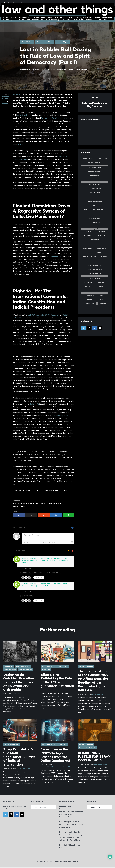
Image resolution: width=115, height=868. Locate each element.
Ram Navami (55, 503)
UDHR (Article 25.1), (36, 315)
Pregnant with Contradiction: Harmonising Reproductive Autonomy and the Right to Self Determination (71, 811)
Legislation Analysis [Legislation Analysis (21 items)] (95, 270)
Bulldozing (28, 503)
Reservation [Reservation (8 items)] (95, 291)
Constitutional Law (45, 42)
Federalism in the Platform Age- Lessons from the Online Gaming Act (55, 755)
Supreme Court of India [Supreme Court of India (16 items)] (95, 300)
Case (60, 416)
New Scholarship (53, 20)
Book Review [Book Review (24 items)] (95, 176)
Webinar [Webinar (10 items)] (103, 304)
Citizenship (9, 666)
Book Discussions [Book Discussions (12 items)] (95, 171)
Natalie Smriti (97, 694)
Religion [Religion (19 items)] (102, 287)
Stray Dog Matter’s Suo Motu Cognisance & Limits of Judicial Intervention (19, 757)
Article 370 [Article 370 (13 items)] (103, 159)
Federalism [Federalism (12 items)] (102, 235)
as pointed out (56, 256)
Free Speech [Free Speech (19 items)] (95, 240)
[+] (55, 542)
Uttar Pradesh (19, 506)
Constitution (27, 42)
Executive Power (10, 670)
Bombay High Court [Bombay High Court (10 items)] (95, 163)
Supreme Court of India (87, 748)
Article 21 (22, 144)
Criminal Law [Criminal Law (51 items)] (95, 214)
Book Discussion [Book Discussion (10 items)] (95, 167)
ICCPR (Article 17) (52, 315)
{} (52, 542)
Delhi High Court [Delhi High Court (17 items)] (95, 218)
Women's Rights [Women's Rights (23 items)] (95, 308)
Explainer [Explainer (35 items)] (87, 235)
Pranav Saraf (25, 768)
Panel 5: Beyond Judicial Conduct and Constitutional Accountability (71, 824)
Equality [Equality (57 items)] (88, 231)
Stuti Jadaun (61, 690)
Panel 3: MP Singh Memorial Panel (71, 846)
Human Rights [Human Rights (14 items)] (101, 248)
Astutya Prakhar (66, 69)
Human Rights (63, 42)
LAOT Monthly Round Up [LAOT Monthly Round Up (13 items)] (95, 261)
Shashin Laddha (65, 767)
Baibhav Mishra (50, 767)
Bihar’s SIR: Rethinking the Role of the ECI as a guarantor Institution (57, 680)
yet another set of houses (33, 124)
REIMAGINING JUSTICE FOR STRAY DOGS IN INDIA (94, 757)
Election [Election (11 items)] (103, 227)
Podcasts (66, 20)
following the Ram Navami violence (55, 118)
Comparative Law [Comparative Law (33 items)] (95, 188)
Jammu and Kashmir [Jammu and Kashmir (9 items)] (95, 253)
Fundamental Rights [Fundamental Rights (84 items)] (95, 244)
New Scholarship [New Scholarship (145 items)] (95, 278)
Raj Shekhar (82, 69)
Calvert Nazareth (101, 764)
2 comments (25, 69)
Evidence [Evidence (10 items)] (102, 231)
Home (22, 20)
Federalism (46, 670)
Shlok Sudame (20, 694)
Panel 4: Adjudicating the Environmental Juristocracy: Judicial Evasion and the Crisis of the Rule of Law (71, 836)
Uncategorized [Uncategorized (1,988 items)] (89, 304)
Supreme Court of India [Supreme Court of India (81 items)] (95, 295)
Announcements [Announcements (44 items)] (89, 159)
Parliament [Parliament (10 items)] (88, 282)
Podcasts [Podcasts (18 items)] (102, 282)
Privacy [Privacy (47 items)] (88, 287)
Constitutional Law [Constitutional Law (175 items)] (95, 201)
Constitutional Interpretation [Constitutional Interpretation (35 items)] (95, 197)
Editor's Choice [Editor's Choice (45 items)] (89, 227)
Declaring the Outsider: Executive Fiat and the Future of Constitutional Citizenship (19, 682)
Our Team (102, 20)
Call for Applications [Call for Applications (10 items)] (95, 180)
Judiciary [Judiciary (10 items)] (103, 257)
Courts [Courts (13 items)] (95, 206)
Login (72, 528)
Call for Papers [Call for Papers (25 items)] (95, 184)
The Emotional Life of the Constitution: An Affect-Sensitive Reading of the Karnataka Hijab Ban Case (93, 681)
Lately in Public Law (35, 20)
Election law (63, 666)
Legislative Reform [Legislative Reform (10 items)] (95, 274)
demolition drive (41, 503)
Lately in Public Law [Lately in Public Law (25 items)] (95, 265)
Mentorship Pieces (25, 670)
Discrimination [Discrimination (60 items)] (95, 223)
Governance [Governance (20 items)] (87, 248)
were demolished (24, 115)
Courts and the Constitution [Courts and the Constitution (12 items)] (95, 210)
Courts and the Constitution (84, 20)
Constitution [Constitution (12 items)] (95, 193)
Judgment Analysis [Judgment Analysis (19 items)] (89, 257)
